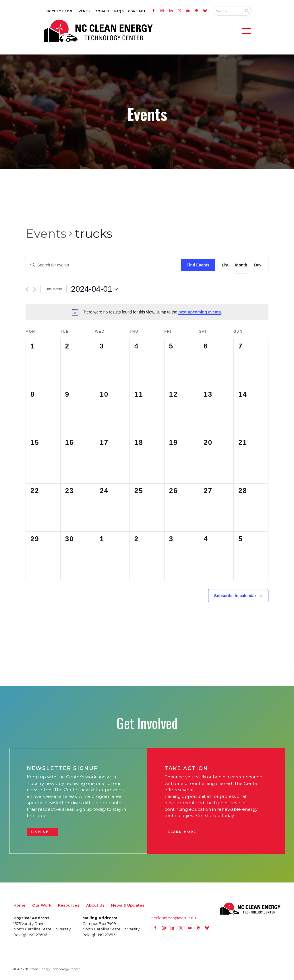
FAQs (119, 11)
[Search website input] (227, 11)
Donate (102, 11)
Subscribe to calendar (235, 596)
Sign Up (40, 832)
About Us (95, 905)
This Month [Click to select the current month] (54, 289)
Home (20, 905)
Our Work (42, 905)
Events (84, 11)
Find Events (198, 265)
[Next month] (35, 289)
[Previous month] (27, 289)
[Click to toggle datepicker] (94, 289)
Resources (69, 905)
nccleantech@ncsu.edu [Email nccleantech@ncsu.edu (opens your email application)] (174, 918)
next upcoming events (200, 312)
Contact (137, 11)
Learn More (182, 832)
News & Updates (128, 905)
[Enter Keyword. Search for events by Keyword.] (103, 265)
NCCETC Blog (59, 11)
